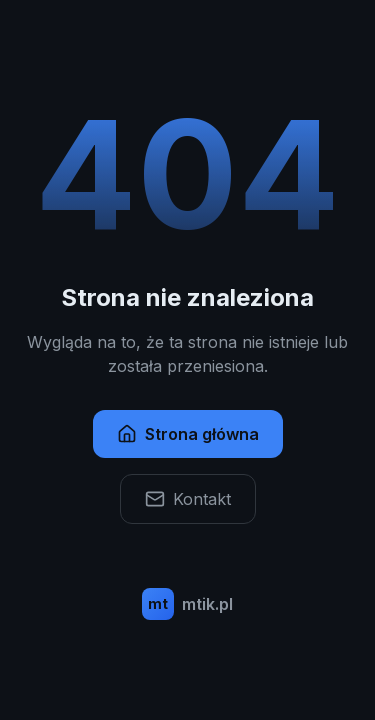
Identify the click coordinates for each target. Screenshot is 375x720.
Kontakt (188, 499)
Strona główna (188, 434)
